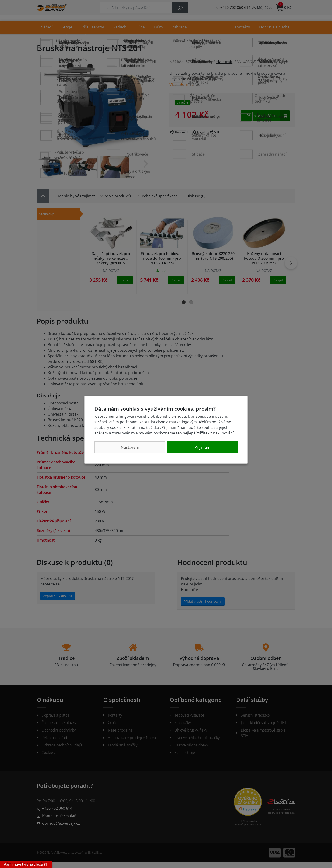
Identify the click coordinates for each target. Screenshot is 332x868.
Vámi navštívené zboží (23, 864)
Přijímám (202, 447)
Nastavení (130, 447)
